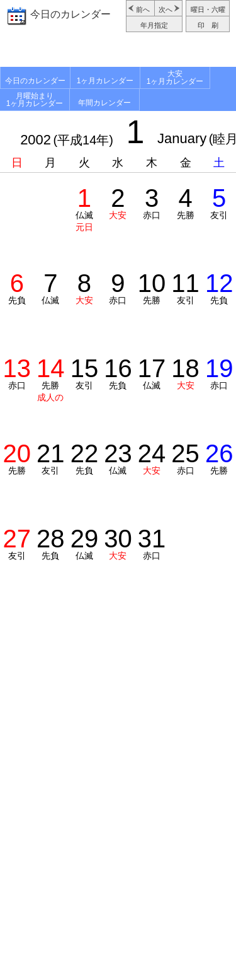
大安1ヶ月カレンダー (175, 78)
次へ (166, 9)
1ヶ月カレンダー (105, 81)
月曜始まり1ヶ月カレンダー (35, 100)
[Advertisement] (118, 51)
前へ (143, 9)
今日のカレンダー (70, 14)
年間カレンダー (104, 103)
